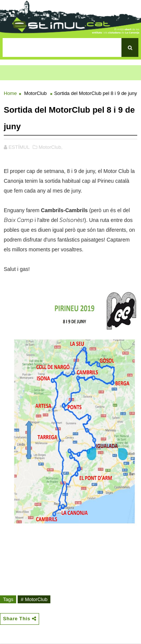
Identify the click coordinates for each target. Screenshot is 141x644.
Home (10, 93)
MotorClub (35, 93)
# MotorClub (34, 599)
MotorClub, (51, 147)
